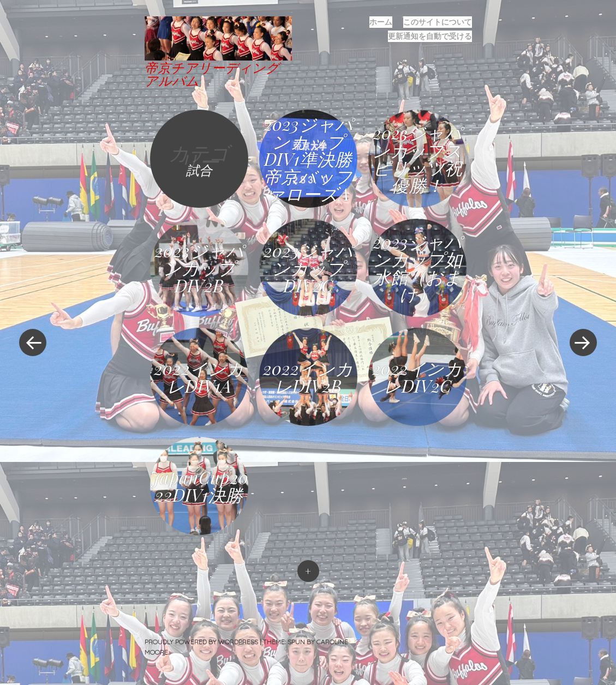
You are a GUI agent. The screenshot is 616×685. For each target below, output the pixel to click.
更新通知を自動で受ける (430, 36)
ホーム (381, 22)
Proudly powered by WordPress (201, 642)
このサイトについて (438, 22)
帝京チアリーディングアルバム (212, 74)
